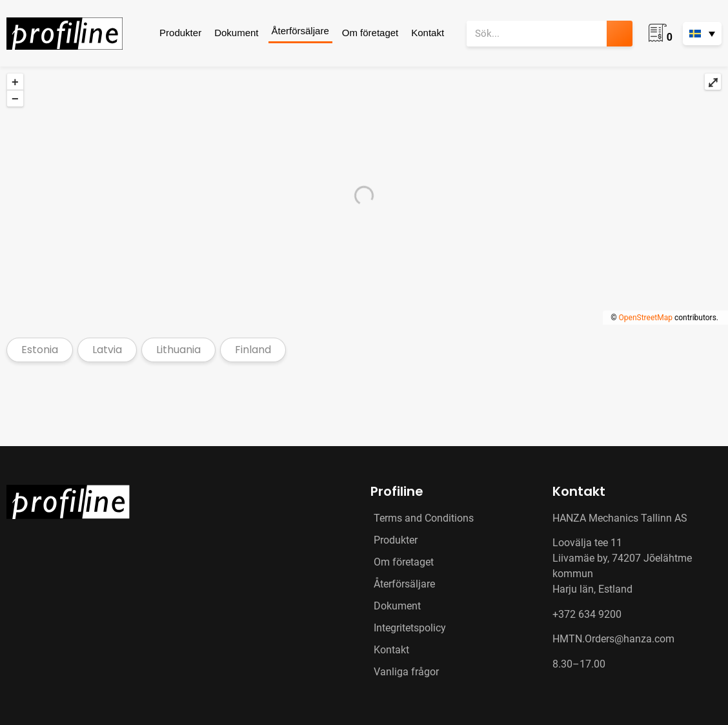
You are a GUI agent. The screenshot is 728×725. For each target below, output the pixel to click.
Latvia (107, 350)
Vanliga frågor (406, 672)
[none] (702, 34)
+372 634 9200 (587, 614)
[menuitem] (702, 34)
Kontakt (428, 33)
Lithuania (178, 350)
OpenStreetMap (646, 318)
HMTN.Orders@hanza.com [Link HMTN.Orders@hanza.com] (613, 639)
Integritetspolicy (410, 628)
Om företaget (370, 33)
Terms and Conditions (424, 518)
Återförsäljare (300, 31)
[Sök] (620, 34)
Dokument (236, 33)
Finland (253, 350)
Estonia (40, 350)
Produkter (180, 33)
